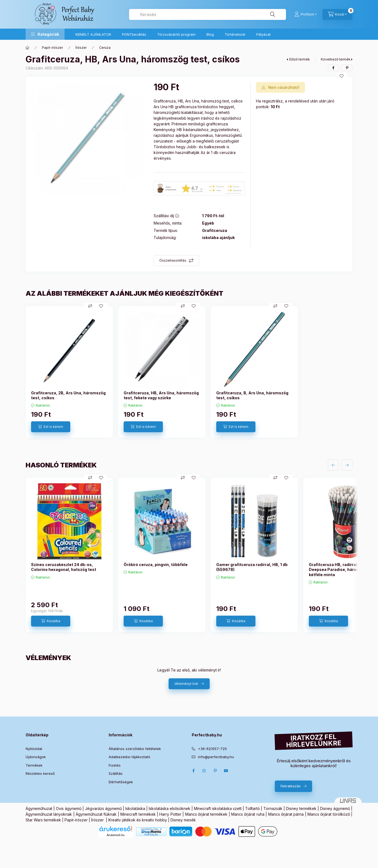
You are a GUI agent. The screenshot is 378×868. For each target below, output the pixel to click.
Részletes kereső (40, 773)
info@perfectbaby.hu (216, 757)
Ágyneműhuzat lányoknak (49, 814)
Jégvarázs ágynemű (103, 808)
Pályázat (263, 34)
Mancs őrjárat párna (286, 814)
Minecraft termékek (138, 814)
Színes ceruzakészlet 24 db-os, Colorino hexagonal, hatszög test (64, 567)
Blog (210, 34)
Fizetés (115, 765)
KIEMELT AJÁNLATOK (93, 34)
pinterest (215, 771)
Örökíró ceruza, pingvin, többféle (156, 565)
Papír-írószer (52, 48)
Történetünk (235, 34)
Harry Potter (170, 814)
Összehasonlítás (173, 260)
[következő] (347, 465)
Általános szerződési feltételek (135, 749)
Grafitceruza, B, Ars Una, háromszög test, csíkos (252, 395)
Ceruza (105, 48)
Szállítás (116, 773)
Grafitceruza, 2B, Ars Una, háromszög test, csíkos (68, 395)
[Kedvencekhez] (342, 76)
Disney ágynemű (335, 808)
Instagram (204, 771)
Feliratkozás (291, 786)
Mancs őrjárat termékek (206, 814)
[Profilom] (306, 14)
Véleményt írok (186, 684)
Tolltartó (252, 808)
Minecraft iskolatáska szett (218, 808)
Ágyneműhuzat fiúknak (96, 814)
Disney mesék (183, 820)
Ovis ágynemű (69, 808)
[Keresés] (273, 14)
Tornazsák (273, 808)
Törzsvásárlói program (176, 34)
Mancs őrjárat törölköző (329, 814)
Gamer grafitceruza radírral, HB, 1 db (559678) (252, 567)
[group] (189, 372)
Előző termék (300, 59)
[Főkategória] (28, 48)
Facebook (193, 771)
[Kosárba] (51, 621)
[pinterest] (347, 68)
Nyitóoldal (34, 749)
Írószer (81, 48)
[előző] (333, 465)
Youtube (226, 771)
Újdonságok (36, 757)
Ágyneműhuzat (39, 808)
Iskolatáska (135, 808)
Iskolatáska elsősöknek (170, 808)
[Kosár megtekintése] (337, 14)
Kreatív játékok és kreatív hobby (138, 820)
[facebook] (333, 68)
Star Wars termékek (43, 820)
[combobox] (208, 14)
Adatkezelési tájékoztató (129, 757)
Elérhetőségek (121, 782)
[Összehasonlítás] (90, 306)
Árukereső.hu (116, 835)
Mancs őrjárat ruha (248, 814)
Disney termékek (301, 808)
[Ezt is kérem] (51, 427)
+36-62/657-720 (212, 749)
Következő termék (336, 59)
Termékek (34, 765)
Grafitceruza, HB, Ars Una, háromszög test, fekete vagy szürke (161, 395)
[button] (45, 34)
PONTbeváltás (134, 34)
